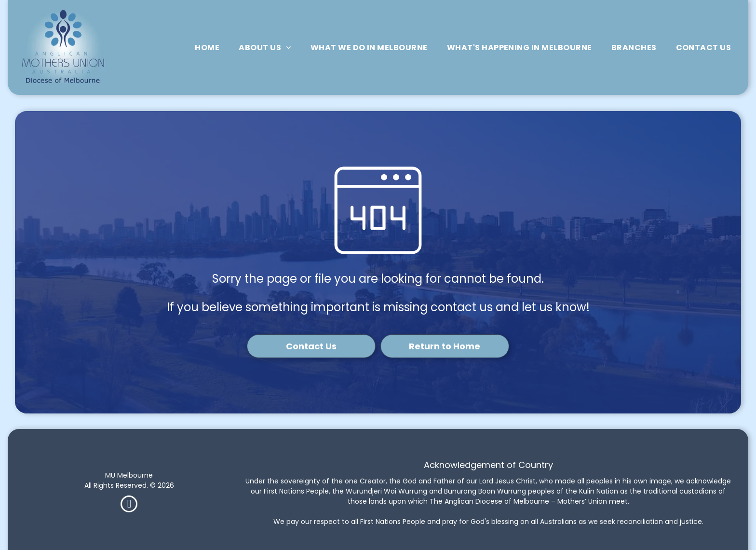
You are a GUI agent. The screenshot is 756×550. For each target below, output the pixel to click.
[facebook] (129, 505)
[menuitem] (207, 48)
